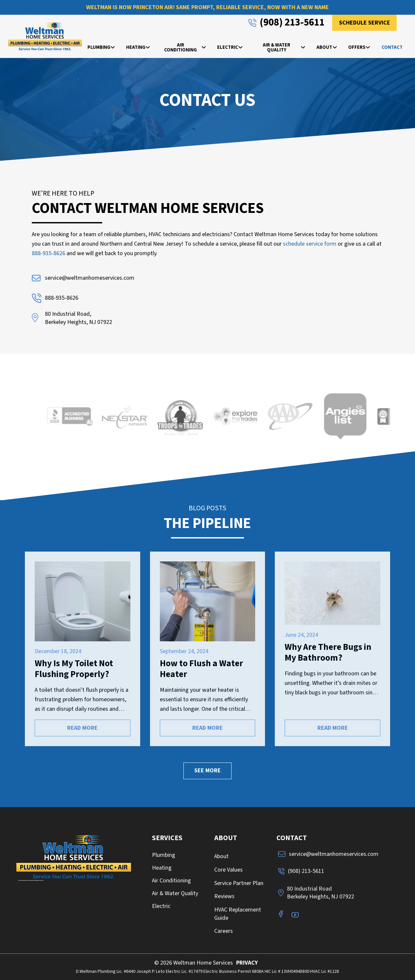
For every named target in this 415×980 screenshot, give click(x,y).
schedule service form (310, 244)
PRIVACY (247, 963)
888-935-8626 (48, 253)
